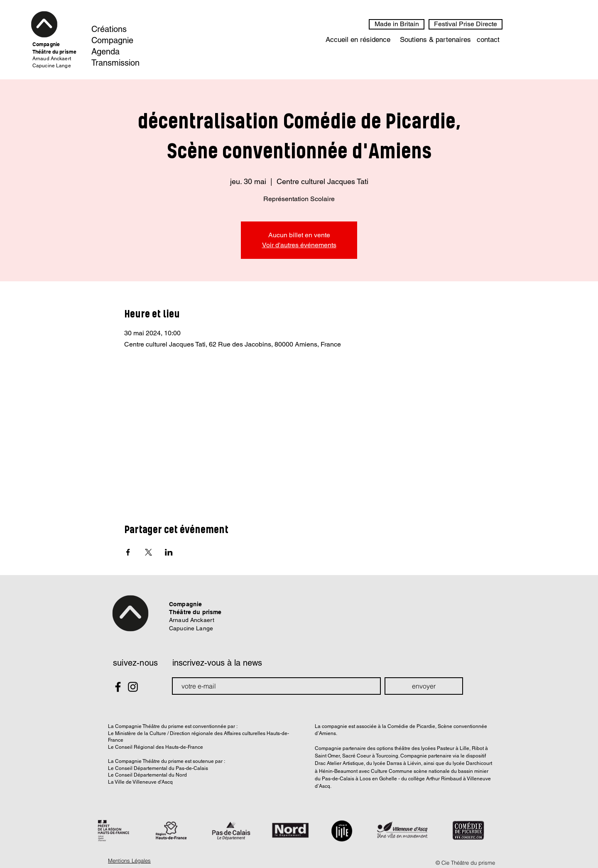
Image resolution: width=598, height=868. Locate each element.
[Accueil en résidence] (358, 40)
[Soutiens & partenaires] (435, 40)
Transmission (115, 63)
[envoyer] (424, 686)
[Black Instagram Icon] (133, 687)
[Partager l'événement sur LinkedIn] (169, 552)
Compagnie (112, 40)
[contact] (488, 40)
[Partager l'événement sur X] (148, 552)
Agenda (105, 52)
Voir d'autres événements (299, 245)
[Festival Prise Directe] (466, 24)
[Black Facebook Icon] (118, 687)
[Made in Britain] (397, 24)
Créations (109, 29)
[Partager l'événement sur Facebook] (128, 552)
